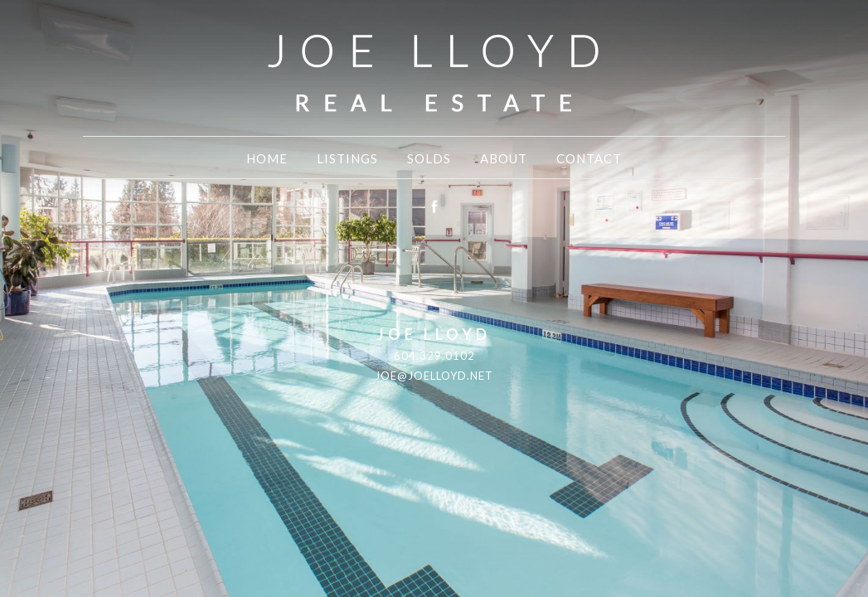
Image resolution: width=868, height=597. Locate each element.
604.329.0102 (434, 356)
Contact (589, 158)
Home (267, 158)
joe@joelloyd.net (434, 376)
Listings (347, 158)
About (504, 158)
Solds (429, 158)
